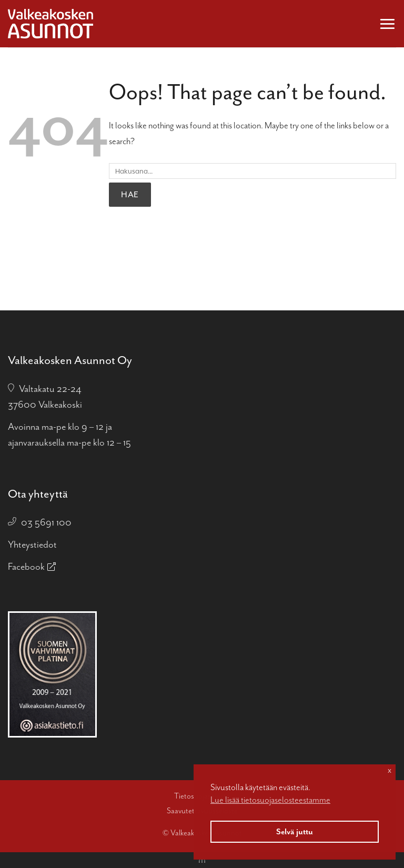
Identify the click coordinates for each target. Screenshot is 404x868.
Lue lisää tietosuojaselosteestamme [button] (270, 800)
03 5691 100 (46, 522)
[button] (387, 23)
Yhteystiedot (32, 544)
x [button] (390, 770)
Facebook (26, 567)
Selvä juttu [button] (295, 832)
